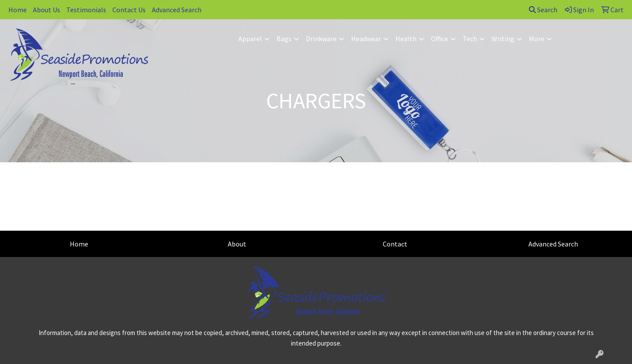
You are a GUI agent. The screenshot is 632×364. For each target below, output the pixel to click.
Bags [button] (284, 39)
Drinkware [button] (321, 39)
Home (18, 10)
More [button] (537, 39)
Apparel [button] (250, 39)
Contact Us (129, 10)
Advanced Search (177, 10)
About (237, 244)
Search (543, 10)
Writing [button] (503, 39)
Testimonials (86, 10)
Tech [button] (470, 39)
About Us (47, 10)
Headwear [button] (366, 39)
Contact (395, 244)
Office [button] (440, 39)
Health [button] (406, 39)
